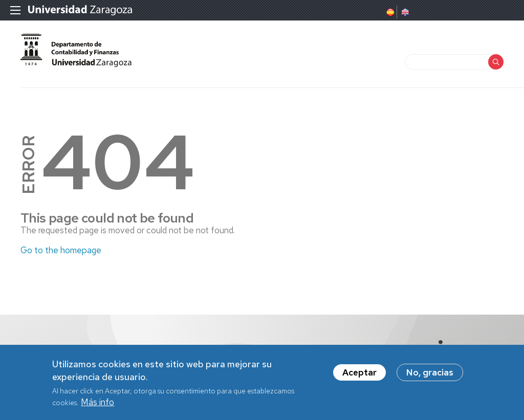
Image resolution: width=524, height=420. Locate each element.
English (404, 12)
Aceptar (359, 375)
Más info (97, 405)
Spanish (389, 12)
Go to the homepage (61, 250)
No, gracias (430, 375)
